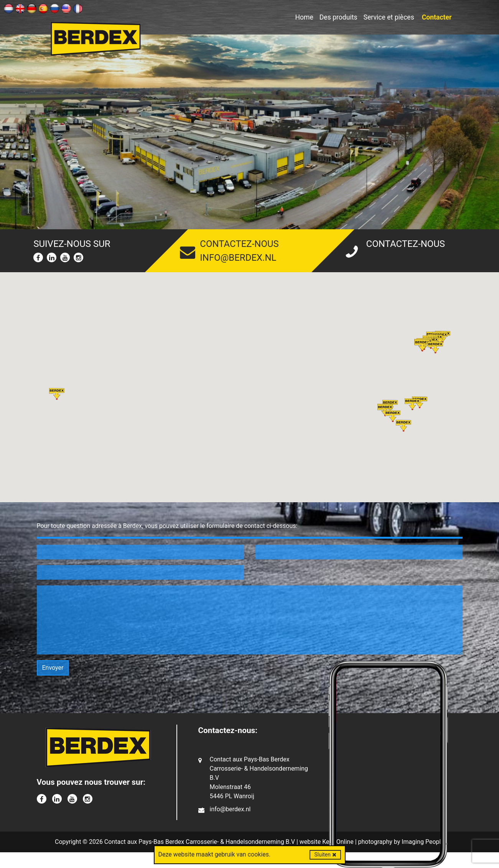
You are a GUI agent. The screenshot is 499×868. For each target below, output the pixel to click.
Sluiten (325, 855)
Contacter (437, 17)
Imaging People (423, 842)
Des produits (338, 17)
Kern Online (338, 842)
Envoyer (53, 668)
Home (304, 17)
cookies (258, 854)
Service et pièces (389, 17)
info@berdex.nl (238, 258)
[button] (422, 346)
